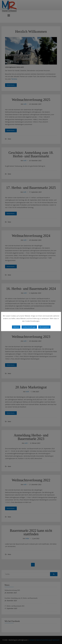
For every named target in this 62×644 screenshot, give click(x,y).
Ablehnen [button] (16, 327)
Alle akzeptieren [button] (44, 327)
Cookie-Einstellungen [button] (29, 327)
